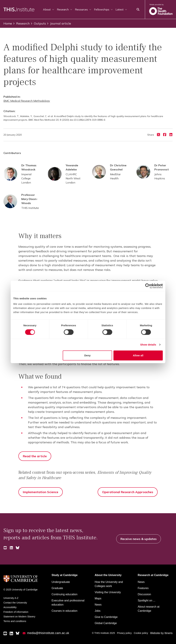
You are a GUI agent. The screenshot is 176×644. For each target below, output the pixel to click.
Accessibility (10, 607)
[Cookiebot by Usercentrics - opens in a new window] (148, 286)
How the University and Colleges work (109, 584)
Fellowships (103, 9)
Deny (88, 355)
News (98, 605)
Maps (98, 598)
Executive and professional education (68, 603)
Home (8, 23)
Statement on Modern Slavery (19, 617)
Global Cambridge (106, 623)
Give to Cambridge (106, 617)
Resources (83, 9)
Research (65, 9)
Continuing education (64, 594)
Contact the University (15, 603)
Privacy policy (124, 633)
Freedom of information (16, 612)
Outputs (38, 23)
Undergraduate (61, 582)
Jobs (98, 611)
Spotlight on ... (146, 600)
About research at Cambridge (148, 609)
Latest (121, 9)
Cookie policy (141, 633)
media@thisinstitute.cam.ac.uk (48, 633)
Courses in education (64, 611)
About (49, 9)
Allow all (138, 355)
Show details (148, 345)
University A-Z (11, 598)
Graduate (57, 588)
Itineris (169, 633)
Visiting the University (108, 592)
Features (143, 588)
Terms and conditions (15, 621)
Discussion (144, 594)
